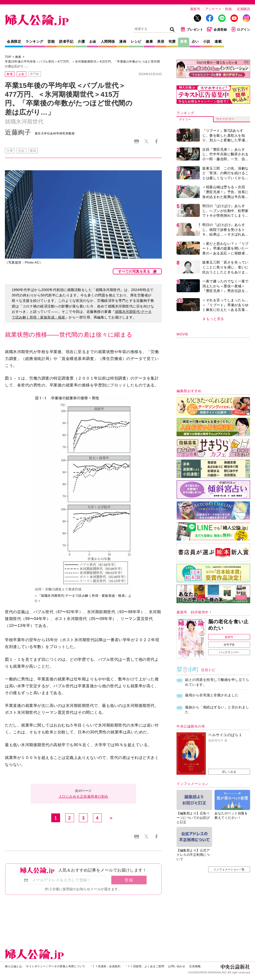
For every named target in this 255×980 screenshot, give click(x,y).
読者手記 (66, 41)
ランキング (34, 41)
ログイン (240, 29)
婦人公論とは (13, 966)
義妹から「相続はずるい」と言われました (217, 710)
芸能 (51, 41)
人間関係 (108, 41)
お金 (93, 41)
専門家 (35, 74)
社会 (21, 151)
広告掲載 (195, 966)
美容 (161, 41)
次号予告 (229, 645)
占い (195, 41)
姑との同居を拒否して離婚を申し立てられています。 (217, 682)
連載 (218, 41)
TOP (8, 57)
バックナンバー (229, 652)
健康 (149, 41)
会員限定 (14, 41)
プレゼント (192, 29)
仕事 (10, 151)
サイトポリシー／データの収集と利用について (56, 966)
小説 (207, 41)
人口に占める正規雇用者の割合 (83, 796)
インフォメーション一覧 (229, 869)
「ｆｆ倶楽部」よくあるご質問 (144, 966)
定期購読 (243, 9)
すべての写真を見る (134, 271)
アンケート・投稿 (218, 9)
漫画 (123, 41)
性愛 (172, 41)
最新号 (195, 9)
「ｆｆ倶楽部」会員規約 (105, 966)
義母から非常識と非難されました (212, 695)
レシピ (136, 41)
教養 (184, 41)
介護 (81, 41)
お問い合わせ (177, 966)
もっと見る (215, 319)
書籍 (33, 151)
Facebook (156, 141)
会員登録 (217, 29)
